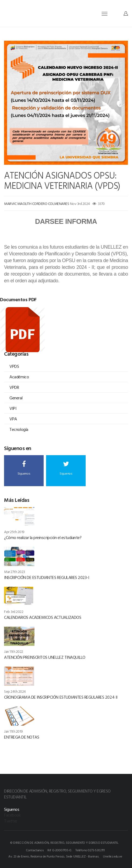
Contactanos (35, 850)
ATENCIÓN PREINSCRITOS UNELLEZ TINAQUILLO (45, 657)
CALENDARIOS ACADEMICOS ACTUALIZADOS (43, 617)
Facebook (12, 815)
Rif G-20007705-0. (60, 850)
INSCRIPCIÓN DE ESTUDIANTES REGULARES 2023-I (46, 577)
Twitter (11, 821)
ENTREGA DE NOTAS (22, 737)
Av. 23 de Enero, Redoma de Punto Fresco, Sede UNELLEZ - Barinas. (54, 856)
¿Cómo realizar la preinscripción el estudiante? (43, 537)
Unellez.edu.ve (112, 856)
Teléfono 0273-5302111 (90, 850)
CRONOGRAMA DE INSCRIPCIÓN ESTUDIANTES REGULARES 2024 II (61, 697)
